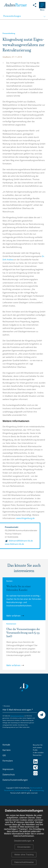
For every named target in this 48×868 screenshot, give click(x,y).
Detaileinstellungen (23, 841)
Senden (42, 715)
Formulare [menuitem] (8, 761)
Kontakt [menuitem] (6, 745)
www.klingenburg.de (26, 518)
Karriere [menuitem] (7, 750)
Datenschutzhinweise (24, 862)
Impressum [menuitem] (8, 769)
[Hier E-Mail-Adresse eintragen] (20, 710)
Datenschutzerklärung (17, 716)
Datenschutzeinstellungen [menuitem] (15, 780)
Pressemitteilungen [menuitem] (12, 16)
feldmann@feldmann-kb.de (21, 541)
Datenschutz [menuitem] (9, 775)
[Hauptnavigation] (42, 5)
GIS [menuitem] (4, 756)
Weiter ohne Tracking (24, 855)
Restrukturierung (38, 790)
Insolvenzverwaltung (22, 790)
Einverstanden (24, 847)
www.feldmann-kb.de (14, 544)
